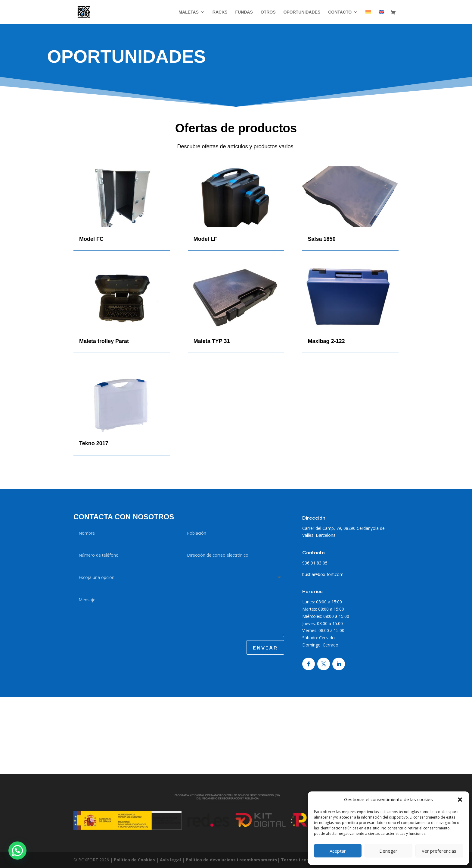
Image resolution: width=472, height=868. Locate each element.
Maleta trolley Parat (104, 341)
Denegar (388, 851)
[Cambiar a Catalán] (368, 17)
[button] (460, 800)
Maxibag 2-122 (326, 341)
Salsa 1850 (322, 239)
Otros (268, 12)
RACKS (220, 12)
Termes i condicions (303, 860)
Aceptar (338, 851)
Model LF (205, 239)
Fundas (244, 12)
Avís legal (171, 860)
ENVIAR (265, 647)
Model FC (91, 239)
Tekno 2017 (94, 443)
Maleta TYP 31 (212, 341)
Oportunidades (302, 12)
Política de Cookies (135, 860)
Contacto (340, 12)
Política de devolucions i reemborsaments (231, 860)
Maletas (189, 12)
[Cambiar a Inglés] (381, 17)
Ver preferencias (439, 851)
